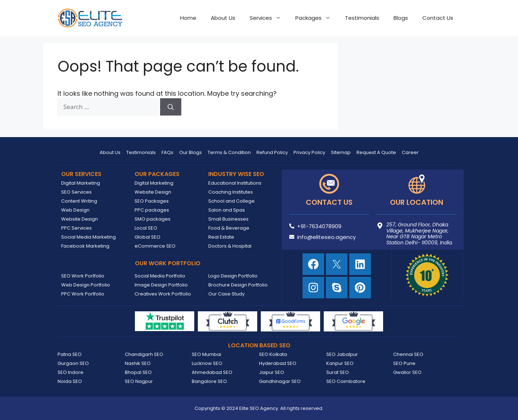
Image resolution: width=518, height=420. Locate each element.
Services (269, 18)
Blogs (401, 18)
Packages (317, 18)
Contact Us (438, 18)
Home (188, 18)
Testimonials (362, 18)
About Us (223, 18)
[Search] (171, 107)
